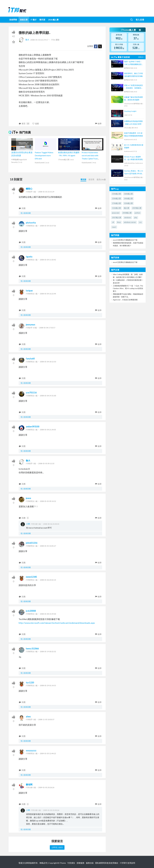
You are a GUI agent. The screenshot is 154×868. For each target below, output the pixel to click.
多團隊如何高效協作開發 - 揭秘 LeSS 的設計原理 (133, 123)
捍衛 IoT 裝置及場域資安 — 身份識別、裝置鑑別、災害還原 (133, 87)
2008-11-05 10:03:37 (46, 719)
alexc (28, 717)
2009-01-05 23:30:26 (51, 810)
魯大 (24, 40)
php (136, 217)
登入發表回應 (26, 213)
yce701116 (31, 393)
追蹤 (36, 123)
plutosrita (31, 223)
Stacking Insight (130, 111)
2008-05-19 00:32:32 (48, 651)
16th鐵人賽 (128, 194)
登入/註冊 (140, 20)
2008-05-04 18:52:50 (48, 362)
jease (28, 498)
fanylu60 (30, 359)
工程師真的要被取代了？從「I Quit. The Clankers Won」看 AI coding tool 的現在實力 (128, 288)
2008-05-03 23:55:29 (46, 192)
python (137, 213)
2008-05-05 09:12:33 (46, 463)
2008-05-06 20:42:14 (48, 580)
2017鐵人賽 (117, 217)
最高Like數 (101, 179)
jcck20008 (31, 611)
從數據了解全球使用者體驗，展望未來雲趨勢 (133, 98)
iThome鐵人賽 (131, 30)
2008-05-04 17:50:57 (47, 328)
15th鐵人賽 (116, 194)
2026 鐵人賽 (53, 20)
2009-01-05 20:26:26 (46, 787)
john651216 (32, 543)
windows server (130, 222)
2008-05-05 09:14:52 (48, 501)
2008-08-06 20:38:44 (51, 524)
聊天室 (42, 20)
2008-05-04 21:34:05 (48, 430)
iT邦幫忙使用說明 (127, 863)
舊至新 (83, 179)
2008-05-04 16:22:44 (48, 294)
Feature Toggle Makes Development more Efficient (44, 155)
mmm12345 (31, 577)
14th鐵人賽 (128, 198)
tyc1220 (30, 683)
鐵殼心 (29, 189)
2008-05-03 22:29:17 (39, 40)
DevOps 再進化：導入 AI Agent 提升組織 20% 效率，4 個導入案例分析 (134, 172)
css (140, 222)
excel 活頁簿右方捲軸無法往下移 (125, 240)
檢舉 (98, 123)
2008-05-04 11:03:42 (48, 260)
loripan (29, 291)
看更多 (142, 57)
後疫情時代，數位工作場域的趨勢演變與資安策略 (133, 75)
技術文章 (24, 20)
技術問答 (13, 20)
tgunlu (29, 257)
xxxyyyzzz (31, 750)
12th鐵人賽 (128, 203)
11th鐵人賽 (116, 208)
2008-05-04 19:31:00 (48, 396)
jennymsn (30, 325)
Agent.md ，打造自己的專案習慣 (125, 300)
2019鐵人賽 (137, 208)
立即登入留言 (57, 847)
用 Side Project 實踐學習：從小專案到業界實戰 (133, 158)
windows (128, 217)
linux (119, 222)
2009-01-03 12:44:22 (48, 753)
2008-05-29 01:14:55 (48, 685)
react (114, 227)
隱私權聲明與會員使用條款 (107, 863)
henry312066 (32, 649)
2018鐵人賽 (127, 213)
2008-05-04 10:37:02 (48, 226)
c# (113, 222)
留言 (24, 124)
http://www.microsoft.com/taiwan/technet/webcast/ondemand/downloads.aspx (57, 623)
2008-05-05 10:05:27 (48, 546)
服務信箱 (90, 863)
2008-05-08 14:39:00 (48, 614)
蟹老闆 (29, 784)
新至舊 (91, 179)
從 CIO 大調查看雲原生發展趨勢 (134, 146)
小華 (28, 524)
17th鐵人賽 (116, 203)
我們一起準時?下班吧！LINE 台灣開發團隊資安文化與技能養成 (134, 63)
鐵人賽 (127, 208)
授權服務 (80, 863)
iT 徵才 (34, 20)
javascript (116, 213)
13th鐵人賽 (116, 198)
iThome (63, 863)
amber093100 (33, 427)
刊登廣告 (71, 863)
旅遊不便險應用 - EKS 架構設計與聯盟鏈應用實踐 (133, 134)
